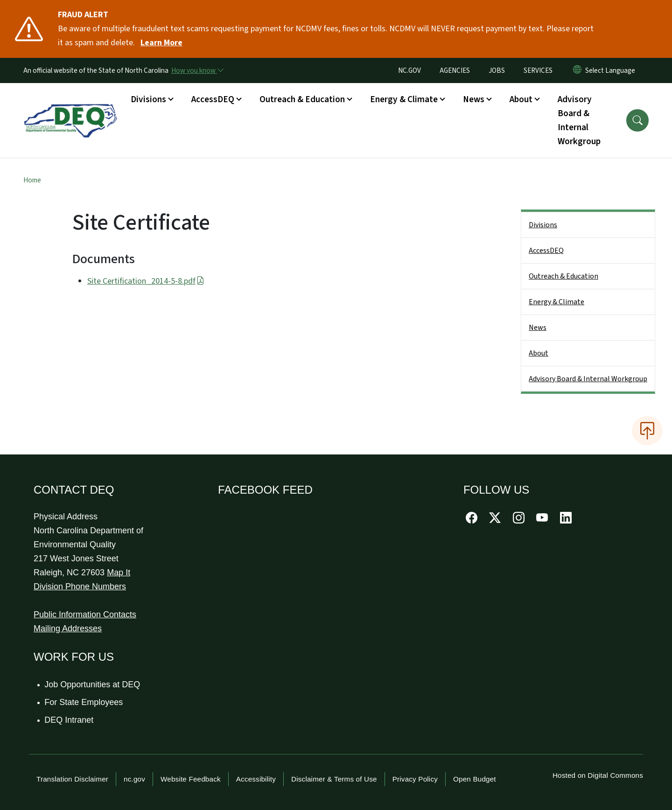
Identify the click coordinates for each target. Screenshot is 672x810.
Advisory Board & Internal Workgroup (579, 120)
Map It (119, 573)
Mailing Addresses (68, 628)
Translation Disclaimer (72, 779)
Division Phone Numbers (80, 587)
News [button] (474, 99)
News (538, 328)
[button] (637, 120)
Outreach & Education (563, 276)
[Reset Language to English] (577, 70)
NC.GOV (409, 70)
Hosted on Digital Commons (598, 775)
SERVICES (538, 70)
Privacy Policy (415, 779)
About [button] (521, 99)
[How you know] (197, 70)
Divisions (543, 225)
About (539, 353)
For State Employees (84, 702)
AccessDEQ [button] (213, 99)
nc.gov (134, 779)
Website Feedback (191, 779)
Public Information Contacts (85, 614)
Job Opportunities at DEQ (93, 684)
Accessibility (256, 779)
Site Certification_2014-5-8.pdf (146, 281)
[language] (612, 70)
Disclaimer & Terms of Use (334, 779)
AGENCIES (455, 70)
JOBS (497, 70)
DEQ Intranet (69, 720)
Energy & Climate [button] (404, 99)
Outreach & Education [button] (302, 99)
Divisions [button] (148, 99)
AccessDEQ (546, 251)
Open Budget (475, 779)
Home (32, 180)
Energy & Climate (556, 302)
